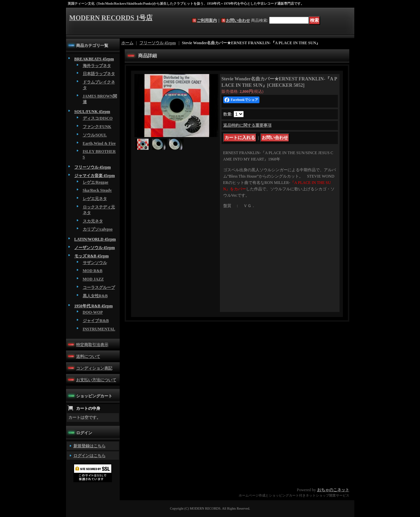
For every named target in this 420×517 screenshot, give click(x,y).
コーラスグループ (99, 287)
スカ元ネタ (93, 221)
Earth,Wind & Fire (99, 143)
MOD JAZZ (93, 279)
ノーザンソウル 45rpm (95, 248)
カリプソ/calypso (98, 229)
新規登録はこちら (89, 446)
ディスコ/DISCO (98, 118)
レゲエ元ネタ (95, 199)
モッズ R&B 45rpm (92, 256)
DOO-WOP (93, 312)
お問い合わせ (238, 20)
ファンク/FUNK (97, 127)
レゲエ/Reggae (96, 182)
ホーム (127, 43)
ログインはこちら (89, 456)
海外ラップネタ (97, 66)
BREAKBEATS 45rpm (94, 59)
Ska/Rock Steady (97, 190)
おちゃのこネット (333, 490)
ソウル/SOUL (95, 135)
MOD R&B (93, 271)
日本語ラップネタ (99, 74)
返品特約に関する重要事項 (247, 125)
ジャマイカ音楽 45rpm (95, 176)
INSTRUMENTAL (99, 329)
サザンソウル (95, 263)
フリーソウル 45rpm (93, 167)
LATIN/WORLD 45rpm (95, 239)
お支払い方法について (96, 380)
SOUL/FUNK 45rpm (92, 112)
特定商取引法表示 (92, 345)
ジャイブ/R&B (96, 321)
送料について (88, 357)
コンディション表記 (94, 368)
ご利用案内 (207, 20)
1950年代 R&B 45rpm (94, 306)
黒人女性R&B (95, 296)
